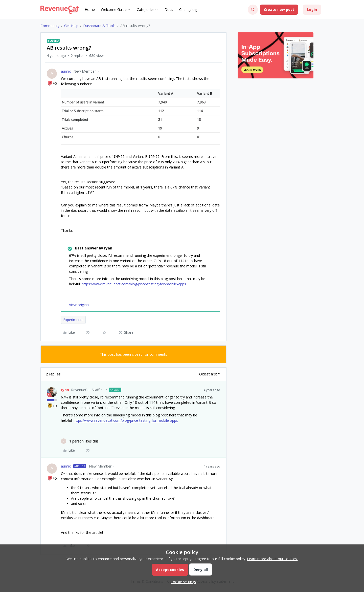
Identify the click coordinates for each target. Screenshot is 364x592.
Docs (169, 9)
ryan (65, 390)
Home (90, 9)
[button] (279, 10)
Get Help (71, 26)
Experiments (73, 320)
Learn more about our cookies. (272, 559)
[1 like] (80, 441)
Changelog (188, 9)
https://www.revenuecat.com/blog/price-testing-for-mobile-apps (134, 284)
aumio (66, 71)
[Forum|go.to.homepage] (60, 10)
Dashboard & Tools (99, 26)
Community (50, 26)
